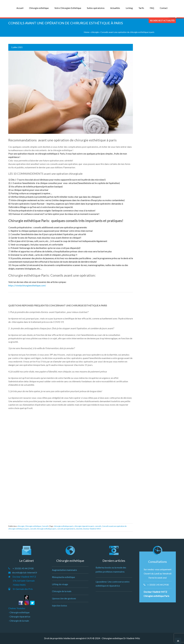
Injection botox (59, 605)
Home (87, 32)
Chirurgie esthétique (39, 8)
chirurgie (95, 32)
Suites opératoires (96, 8)
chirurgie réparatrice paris (84, 526)
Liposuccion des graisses (64, 598)
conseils (98, 526)
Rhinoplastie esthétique (63, 577)
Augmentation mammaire (64, 570)
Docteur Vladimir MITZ (92, 529)
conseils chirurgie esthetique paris (43, 529)
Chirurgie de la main (19, 621)
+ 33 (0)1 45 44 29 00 (23, 568)
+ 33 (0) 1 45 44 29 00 (158, 585)
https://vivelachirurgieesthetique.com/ (27, 285)
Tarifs (141, 8)
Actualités (115, 8)
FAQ (152, 8)
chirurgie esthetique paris (64, 526)
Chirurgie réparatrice (20, 616)
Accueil (20, 8)
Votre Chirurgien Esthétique (68, 8)
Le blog (129, 8)
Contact (164, 8)
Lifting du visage (60, 584)
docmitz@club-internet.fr (25, 572)
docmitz (79, 529)
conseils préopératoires (66, 529)
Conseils (45, 526)
